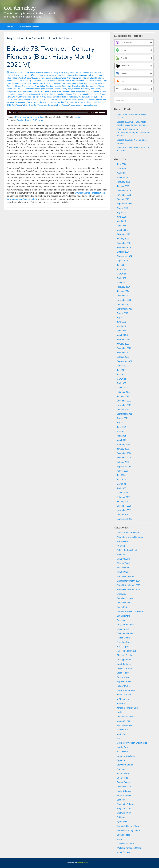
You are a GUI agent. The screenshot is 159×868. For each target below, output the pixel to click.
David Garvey (32, 83)
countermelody (92, 105)
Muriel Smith (122, 734)
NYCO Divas (123, 752)
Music (119, 738)
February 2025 (123, 234)
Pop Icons (121, 769)
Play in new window (24, 117)
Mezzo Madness (82, 73)
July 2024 (121, 265)
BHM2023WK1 (124, 559)
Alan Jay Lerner (37, 78)
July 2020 (121, 475)
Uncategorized (123, 835)
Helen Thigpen (19, 89)
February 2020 (123, 497)
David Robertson (45, 83)
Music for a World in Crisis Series (132, 743)
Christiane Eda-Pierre (93, 81)
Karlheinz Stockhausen (53, 91)
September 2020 (124, 466)
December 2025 (124, 191)
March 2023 (122, 335)
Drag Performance (125, 625)
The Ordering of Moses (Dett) (26, 102)
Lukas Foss (61, 94)
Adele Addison (12, 78)
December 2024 (124, 243)
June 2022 (122, 374)
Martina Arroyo (12, 97)
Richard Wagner (124, 795)
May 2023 (121, 326)
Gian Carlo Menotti (53, 86)
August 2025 (122, 208)
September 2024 (124, 256)
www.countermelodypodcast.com (90, 193)
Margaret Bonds (86, 94)
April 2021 (121, 436)
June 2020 (122, 480)
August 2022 (122, 366)
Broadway (121, 594)
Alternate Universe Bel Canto (130, 537)
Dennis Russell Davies (62, 83)
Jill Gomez (85, 89)
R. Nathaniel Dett (73, 97)
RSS (35, 120)
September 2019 (124, 519)
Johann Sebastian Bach (128, 708)
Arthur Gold (83, 78)
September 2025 (124, 204)
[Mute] (97, 112)
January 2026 (123, 186)
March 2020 (122, 493)
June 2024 (122, 269)
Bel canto (121, 555)
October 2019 (123, 515)
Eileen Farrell (123, 629)
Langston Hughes (83, 91)
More (41, 120)
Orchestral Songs (125, 765)
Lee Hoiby (11, 94)
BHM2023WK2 (124, 563)
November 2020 (124, 458)
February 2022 (123, 392)
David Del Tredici (19, 83)
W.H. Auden (17, 105)
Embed (78, 117)
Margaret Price (123, 721)
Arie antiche (122, 541)
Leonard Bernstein (23, 94)
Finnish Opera (123, 638)
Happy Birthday (124, 682)
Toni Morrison (85, 102)
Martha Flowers (100, 94)
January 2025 (123, 239)
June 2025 (122, 217)
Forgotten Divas (124, 642)
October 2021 (123, 410)
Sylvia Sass (122, 822)
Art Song (54, 73)
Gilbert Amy (66, 86)
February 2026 (123, 182)
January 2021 (123, 449)
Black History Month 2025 (128, 585)
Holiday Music (123, 686)
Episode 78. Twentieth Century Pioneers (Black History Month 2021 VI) (51, 56)
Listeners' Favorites (126, 717)
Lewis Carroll (50, 94)
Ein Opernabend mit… (127, 633)
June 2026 (122, 164)
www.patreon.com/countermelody (22, 199)
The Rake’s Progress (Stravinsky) (53, 102)
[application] (57, 112)
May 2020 (121, 484)
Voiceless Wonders (125, 844)
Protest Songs (123, 774)
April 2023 (121, 331)
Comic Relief (123, 607)
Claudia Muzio (123, 603)
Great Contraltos (124, 668)
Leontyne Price (37, 94)
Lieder (120, 712)
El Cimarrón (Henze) (96, 83)
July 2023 (121, 318)
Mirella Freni (122, 730)
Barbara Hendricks (96, 78)
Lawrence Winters (99, 91)
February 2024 (123, 287)
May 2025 (121, 221)
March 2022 (122, 388)
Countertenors (123, 616)
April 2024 (121, 278)
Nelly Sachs (47, 97)
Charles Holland (63, 81)
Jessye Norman (73, 89)
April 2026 (121, 173)
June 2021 (122, 427)
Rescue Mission (124, 787)
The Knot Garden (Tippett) (73, 100)
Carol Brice (36, 81)
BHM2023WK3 (124, 568)
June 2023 (122, 322)
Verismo (120, 839)
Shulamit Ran (56, 100)
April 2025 (121, 226)
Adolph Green (25, 78)
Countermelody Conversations (131, 611)
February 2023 (123, 339)
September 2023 (124, 309)
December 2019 (124, 506)
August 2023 (122, 313)
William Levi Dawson (46, 105)
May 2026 (121, 169)
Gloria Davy (77, 86)
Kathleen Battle (69, 91)
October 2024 (123, 252)
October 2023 (123, 304)
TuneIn (28, 120)
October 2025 (123, 199)
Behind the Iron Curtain (127, 550)
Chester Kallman (77, 81)
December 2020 (124, 453)
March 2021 (122, 440)
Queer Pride (122, 778)
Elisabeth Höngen (14, 86)
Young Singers (123, 852)
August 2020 (122, 471)
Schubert (121, 800)
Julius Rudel (38, 91)
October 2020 (123, 462)
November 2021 (124, 405)
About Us (11, 27)
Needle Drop (23, 75)
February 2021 (123, 445)
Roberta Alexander (42, 100)
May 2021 (121, 431)
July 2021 (121, 423)
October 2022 (123, 357)
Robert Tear (29, 100)
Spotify (20, 120)
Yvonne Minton (75, 105)
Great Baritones (124, 664)
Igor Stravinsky (47, 89)
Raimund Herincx (88, 97)
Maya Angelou (25, 97)
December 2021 (124, 401)
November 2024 (124, 247)
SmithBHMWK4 (124, 813)
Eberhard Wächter (79, 83)
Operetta (121, 760)
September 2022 (124, 361)
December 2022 (124, 348)
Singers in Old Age (125, 804)
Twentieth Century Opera (128, 830)
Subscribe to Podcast (29, 27)
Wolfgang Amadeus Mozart (129, 848)
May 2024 (121, 274)
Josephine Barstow (14, 91)
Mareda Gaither (72, 94)
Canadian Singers (125, 598)
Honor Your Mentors (126, 690)
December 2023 (124, 296)
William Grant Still (29, 105)
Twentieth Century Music (128, 826)
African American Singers (40, 73)
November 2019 (124, 510)
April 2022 (121, 383)
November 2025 (124, 195)
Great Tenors (123, 673)
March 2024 (122, 283)
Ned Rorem (36, 97)
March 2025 (122, 230)
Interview (121, 703)
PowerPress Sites (84, 863)
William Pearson (62, 105)
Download (39, 117)
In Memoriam (123, 699)
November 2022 (124, 353)
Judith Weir (27, 91)
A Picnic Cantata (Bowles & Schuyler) (88, 75)
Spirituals (121, 817)
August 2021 (122, 418)
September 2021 (124, 414)
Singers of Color (124, 809)
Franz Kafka (40, 86)
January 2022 (123, 396)
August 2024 (122, 261)
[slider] (53, 112)
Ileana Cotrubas (124, 695)
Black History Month (67, 73)
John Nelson (95, 89)
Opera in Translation (126, 756)
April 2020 (121, 488)
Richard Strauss (124, 791)
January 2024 (123, 291)
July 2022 (121, 370)
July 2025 (121, 212)
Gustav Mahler (123, 677)
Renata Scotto (123, 782)
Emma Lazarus (28, 86)
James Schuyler (60, 89)
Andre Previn (72, 78)
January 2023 (123, 344)
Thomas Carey (73, 102)
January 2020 (123, 501)
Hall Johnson (88, 86)
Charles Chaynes (49, 81)
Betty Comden (12, 81)
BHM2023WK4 (124, 572)
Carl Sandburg (25, 81)
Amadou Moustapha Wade (55, 78)
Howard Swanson (33, 89)
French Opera (123, 647)
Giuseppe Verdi (124, 660)
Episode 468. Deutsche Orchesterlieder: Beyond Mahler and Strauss (133, 132)
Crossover (121, 620)
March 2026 (122, 177)
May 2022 (121, 379)
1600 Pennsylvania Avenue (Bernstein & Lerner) (52, 75)
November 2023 (124, 300)
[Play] (10, 112)
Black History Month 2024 (128, 581)
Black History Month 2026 (128, 590)
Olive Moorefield (59, 97)
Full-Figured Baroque (126, 651)
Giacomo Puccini (124, 655)
